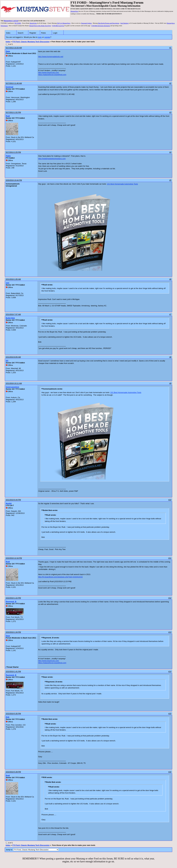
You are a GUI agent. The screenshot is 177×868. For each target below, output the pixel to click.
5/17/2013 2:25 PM (13, 152)
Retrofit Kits (33, 23)
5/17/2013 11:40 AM (14, 83)
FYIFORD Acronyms (58, 26)
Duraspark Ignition (86, 23)
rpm (8, 283)
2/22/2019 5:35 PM (13, 714)
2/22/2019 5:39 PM (13, 772)
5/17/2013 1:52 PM (13, 112)
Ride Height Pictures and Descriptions (109, 23)
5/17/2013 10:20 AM (14, 48)
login (40, 37)
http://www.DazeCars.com (49, 72)
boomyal (9, 87)
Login (55, 33)
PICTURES (18, 23)
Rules (43, 33)
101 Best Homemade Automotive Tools (122, 184)
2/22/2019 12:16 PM (14, 558)
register (47, 37)
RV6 (8, 717)
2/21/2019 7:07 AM (13, 314)
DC (7, 361)
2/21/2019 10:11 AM (14, 383)
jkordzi (9, 503)
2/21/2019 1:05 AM (13, 279)
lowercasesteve (12, 387)
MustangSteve (74, 11)
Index (8, 33)
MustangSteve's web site (11, 21)
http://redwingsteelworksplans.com (52, 159)
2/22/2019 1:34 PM (13, 632)
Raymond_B (11, 602)
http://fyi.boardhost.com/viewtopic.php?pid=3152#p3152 (60, 577)
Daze (8, 51)
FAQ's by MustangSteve (64, 23)
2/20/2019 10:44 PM (14, 180)
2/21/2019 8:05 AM (13, 357)
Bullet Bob (10, 318)
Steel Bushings (124, 23)
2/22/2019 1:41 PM (13, 671)
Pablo (8, 156)
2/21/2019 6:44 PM (13, 500)
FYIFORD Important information (101, 26)
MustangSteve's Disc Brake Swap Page (40, 26)
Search (21, 33)
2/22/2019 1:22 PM (13, 598)
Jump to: (32, 850)
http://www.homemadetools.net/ (51, 57)
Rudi (8, 116)
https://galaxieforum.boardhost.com (52, 75)
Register (33, 33)
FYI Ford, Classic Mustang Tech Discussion (31, 42)
